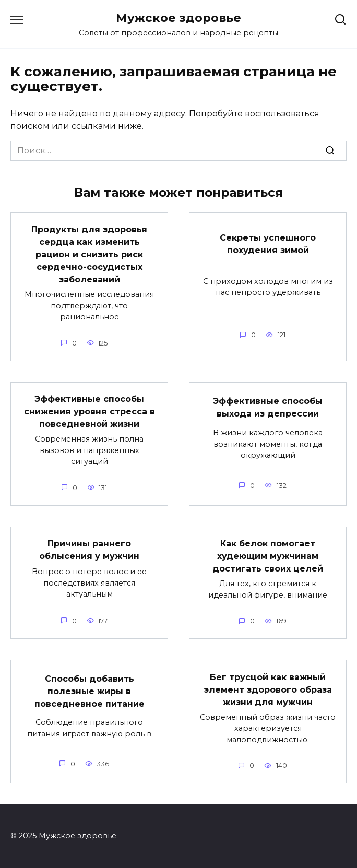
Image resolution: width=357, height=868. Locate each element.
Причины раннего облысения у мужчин (89, 550)
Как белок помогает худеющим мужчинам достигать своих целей (268, 556)
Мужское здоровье (178, 18)
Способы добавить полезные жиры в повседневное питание (90, 691)
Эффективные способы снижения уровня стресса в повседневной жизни (90, 412)
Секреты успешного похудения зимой (268, 243)
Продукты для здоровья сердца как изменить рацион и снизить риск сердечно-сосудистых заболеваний (89, 254)
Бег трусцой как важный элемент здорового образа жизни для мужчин (268, 689)
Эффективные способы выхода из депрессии (268, 407)
